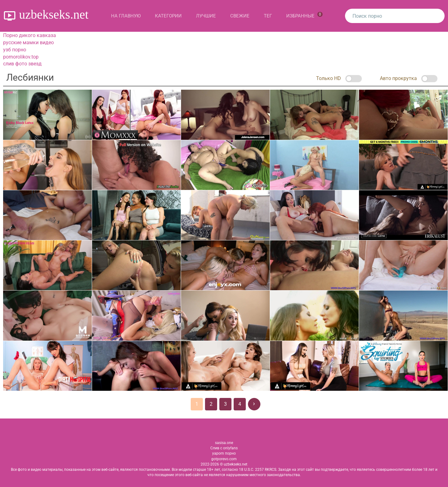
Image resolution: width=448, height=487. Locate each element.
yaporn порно (224, 453)
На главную (126, 16)
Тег (268, 16)
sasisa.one (224, 443)
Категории (168, 16)
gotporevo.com (224, 459)
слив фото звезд (22, 64)
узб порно (15, 50)
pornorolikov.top (21, 57)
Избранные (304, 15)
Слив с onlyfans (224, 448)
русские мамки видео (28, 43)
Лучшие (206, 16)
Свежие (240, 16)
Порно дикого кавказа (30, 35)
